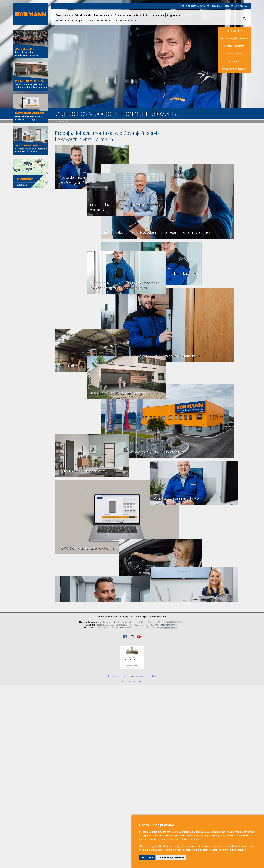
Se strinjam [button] (147, 857)
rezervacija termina (234, 46)
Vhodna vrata (83, 15)
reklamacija (234, 61)
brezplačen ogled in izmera (234, 38)
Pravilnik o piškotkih (132, 682)
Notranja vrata (103, 15)
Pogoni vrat (174, 15)
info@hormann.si (174, 622)
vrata (65, 121)
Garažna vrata (64, 15)
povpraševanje (234, 31)
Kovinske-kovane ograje (125, 21)
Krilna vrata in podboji (127, 15)
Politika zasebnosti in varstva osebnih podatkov (132, 676)
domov (59, 121)
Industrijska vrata (154, 15)
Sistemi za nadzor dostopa (69, 21)
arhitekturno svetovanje (234, 69)
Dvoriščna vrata (104, 21)
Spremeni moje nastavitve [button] (171, 857)
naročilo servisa (234, 54)
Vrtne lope (89, 21)
